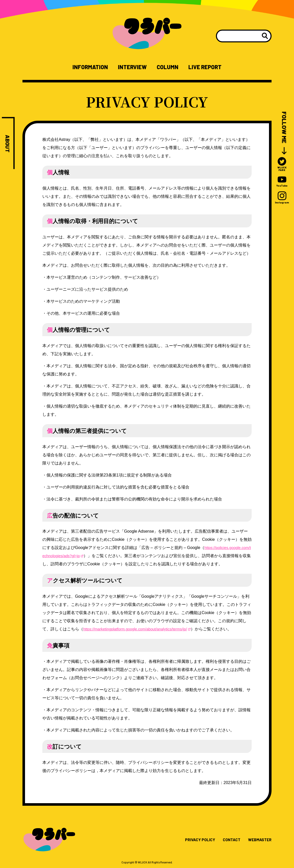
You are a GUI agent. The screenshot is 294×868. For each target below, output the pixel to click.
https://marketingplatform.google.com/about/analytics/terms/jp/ (139, 630)
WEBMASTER (258, 840)
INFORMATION (83, 67)
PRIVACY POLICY (192, 840)
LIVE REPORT (212, 67)
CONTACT (226, 840)
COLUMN (170, 67)
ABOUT (8, 145)
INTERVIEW (131, 67)
